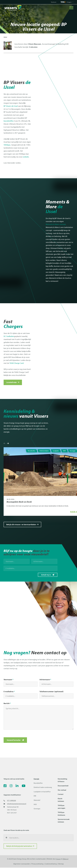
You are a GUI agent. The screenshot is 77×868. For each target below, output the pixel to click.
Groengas (37, 809)
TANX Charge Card (16, 363)
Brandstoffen (38, 783)
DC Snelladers (9, 336)
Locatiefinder (13, 382)
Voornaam (8, 680)
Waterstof (37, 801)
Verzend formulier (14, 740)
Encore (58, 859)
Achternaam (45, 680)
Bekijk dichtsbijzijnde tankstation (20, 846)
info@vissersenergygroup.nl (17, 804)
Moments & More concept (56, 224)
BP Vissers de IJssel (11, 106)
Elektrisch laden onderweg (43, 788)
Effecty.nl (66, 859)
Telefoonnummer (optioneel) (52, 692)
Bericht (7, 704)
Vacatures (52, 2)
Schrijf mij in (46, 575)
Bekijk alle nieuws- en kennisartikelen (22, 525)
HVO (35, 805)
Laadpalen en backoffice (42, 792)
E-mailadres (9, 692)
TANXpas (7, 145)
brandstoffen (9, 121)
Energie (36, 779)
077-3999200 (11, 801)
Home (5, 37)
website (26, 157)
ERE (35, 796)
